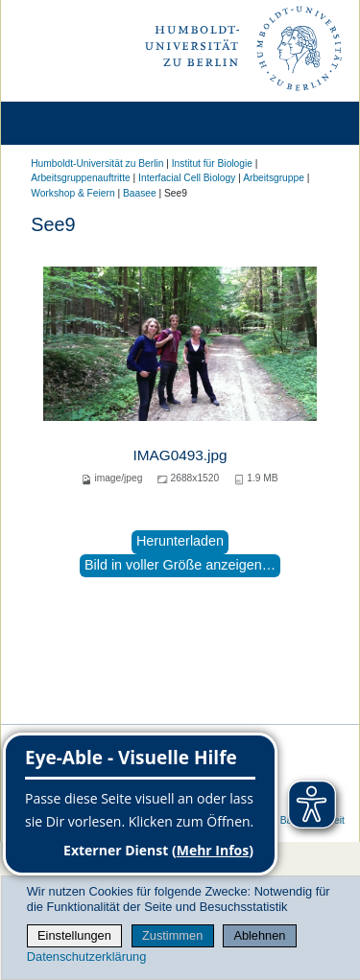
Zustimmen (172, 935)
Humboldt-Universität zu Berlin (97, 163)
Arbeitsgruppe (274, 178)
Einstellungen (74, 935)
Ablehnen (259, 935)
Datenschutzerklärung (86, 957)
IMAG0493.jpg (180, 455)
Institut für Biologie (212, 163)
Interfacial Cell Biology (187, 178)
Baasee (140, 193)
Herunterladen (180, 541)
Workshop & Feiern (72, 193)
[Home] (69, 123)
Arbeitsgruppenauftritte (81, 178)
